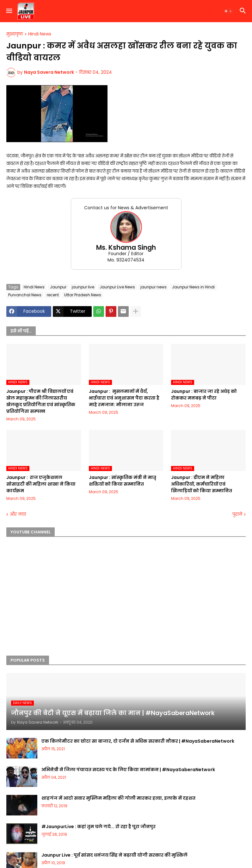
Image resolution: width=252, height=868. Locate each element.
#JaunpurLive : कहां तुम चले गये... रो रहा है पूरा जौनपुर (98, 827)
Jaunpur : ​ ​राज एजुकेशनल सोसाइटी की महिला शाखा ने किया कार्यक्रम (41, 484)
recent (53, 295)
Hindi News (40, 34)
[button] (9, 11)
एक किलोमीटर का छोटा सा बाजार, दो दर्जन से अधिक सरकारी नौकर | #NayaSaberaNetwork (138, 741)
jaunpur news (154, 287)
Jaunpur (58, 287)
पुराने (237, 514)
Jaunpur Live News (117, 287)
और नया (18, 514)
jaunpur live (83, 287)
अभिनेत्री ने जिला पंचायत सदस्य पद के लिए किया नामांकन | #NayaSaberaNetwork (128, 770)
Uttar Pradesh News (83, 295)
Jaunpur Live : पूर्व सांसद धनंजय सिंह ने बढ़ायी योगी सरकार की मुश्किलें (114, 855)
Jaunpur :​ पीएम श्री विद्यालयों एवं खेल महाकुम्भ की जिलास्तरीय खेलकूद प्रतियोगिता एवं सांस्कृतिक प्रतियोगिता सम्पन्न (41, 401)
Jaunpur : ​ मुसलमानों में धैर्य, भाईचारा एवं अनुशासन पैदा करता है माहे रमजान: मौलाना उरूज (124, 398)
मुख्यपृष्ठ (15, 34)
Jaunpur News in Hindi (193, 287)
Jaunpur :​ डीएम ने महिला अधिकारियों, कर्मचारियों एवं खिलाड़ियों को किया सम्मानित (202, 484)
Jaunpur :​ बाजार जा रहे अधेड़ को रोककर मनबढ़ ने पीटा (204, 395)
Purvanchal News (25, 295)
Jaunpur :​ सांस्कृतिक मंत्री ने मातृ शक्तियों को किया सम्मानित (123, 481)
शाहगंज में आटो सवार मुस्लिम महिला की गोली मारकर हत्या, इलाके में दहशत (118, 798)
